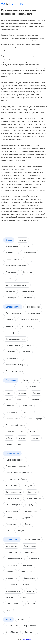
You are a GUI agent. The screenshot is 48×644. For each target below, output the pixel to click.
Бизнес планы (28, 291)
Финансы (22, 240)
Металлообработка (14, 559)
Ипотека (28, 524)
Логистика (27, 298)
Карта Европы (12, 626)
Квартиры (32, 492)
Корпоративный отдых (15, 365)
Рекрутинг (31, 345)
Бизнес (9, 240)
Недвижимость (12, 453)
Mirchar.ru (27, 640)
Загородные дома (13, 492)
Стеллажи (10, 572)
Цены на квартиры (14, 505)
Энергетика (29, 552)
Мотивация (11, 352)
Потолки (33, 387)
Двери (25, 380)
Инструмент (34, 559)
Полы (8, 387)
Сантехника (27, 406)
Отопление (35, 399)
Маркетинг (10, 326)
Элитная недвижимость (16, 466)
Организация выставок (16, 339)
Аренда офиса (24, 518)
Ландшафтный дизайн (15, 425)
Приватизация (12, 524)
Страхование (11, 272)
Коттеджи (28, 486)
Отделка (22, 393)
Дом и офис (11, 380)
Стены (20, 387)
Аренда (31, 505)
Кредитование (12, 246)
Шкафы (22, 438)
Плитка (20, 399)
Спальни (36, 393)
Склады (20, 531)
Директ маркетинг (14, 358)
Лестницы (28, 412)
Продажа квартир (33, 498)
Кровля (33, 432)
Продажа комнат (32, 511)
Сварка (23, 597)
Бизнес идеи (11, 298)
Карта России (30, 626)
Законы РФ (10, 291)
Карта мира (23, 619)
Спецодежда (30, 578)
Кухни (8, 399)
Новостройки (11, 486)
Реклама (9, 320)
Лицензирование (13, 345)
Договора (10, 279)
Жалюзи (35, 438)
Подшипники (11, 585)
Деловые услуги (13, 307)
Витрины (31, 591)
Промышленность (32, 539)
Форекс (28, 246)
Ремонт (9, 393)
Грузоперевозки (33, 307)
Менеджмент (27, 326)
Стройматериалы (13, 591)
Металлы (10, 597)
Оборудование (30, 546)
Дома (8, 531)
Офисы (9, 518)
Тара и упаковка (28, 572)
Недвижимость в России (16, 479)
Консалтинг (28, 272)
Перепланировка (13, 419)
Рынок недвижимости (15, 460)
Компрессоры (12, 578)
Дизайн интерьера (34, 419)
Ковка (21, 444)
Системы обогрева (14, 604)
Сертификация (34, 313)
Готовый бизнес (29, 253)
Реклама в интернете (29, 320)
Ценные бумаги (12, 259)
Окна (36, 380)
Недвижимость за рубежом (17, 473)
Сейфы (9, 444)
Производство (12, 539)
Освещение (11, 406)
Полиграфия (11, 333)
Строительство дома (15, 432)
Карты (8, 619)
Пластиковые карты (14, 371)
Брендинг (26, 352)
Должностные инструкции (17, 285)
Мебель (9, 438)
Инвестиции (11, 253)
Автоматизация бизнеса (16, 266)
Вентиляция (28, 565)
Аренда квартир (12, 498)
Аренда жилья (12, 511)
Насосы (31, 604)
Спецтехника (11, 565)
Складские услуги (13, 313)
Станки (26, 585)
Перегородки (11, 412)
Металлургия (11, 546)
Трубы (8, 610)
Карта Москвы (12, 632)
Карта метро (30, 632)
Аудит (28, 259)
